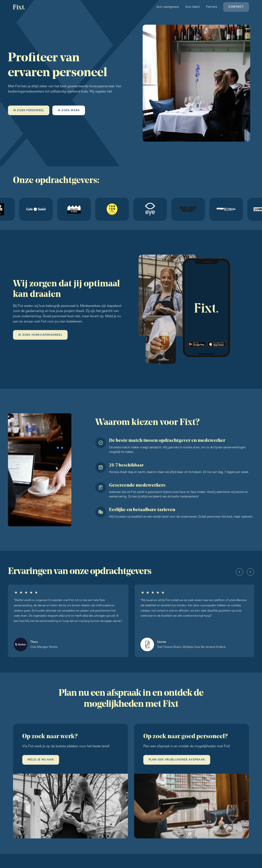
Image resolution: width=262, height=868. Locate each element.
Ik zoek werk (69, 110)
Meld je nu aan (41, 760)
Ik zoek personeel (29, 110)
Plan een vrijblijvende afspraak (177, 760)
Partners (212, 7)
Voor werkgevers (168, 7)
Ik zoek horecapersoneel (40, 335)
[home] (19, 7)
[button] (240, 572)
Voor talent (192, 7)
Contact (236, 7)
